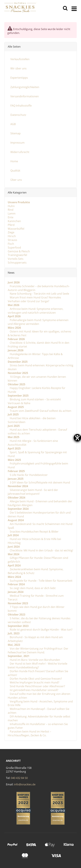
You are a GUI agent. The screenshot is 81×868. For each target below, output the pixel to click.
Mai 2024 (14, 554)
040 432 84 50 (19, 778)
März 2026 (14, 328)
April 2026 (14, 316)
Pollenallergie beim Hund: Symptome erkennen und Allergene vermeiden (38, 322)
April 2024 (14, 565)
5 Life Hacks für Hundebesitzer (28, 475)
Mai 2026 (14, 305)
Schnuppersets (17, 263)
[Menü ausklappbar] (74, 8)
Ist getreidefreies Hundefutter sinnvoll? (34, 690)
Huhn (11, 206)
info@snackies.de (25, 784)
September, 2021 (19, 656)
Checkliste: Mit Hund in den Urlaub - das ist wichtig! (41, 550)
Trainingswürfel (17, 255)
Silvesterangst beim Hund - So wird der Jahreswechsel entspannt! (33, 492)
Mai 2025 (14, 437)
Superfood (14, 248)
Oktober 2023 (16, 615)
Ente (11, 217)
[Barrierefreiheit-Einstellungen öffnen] (77, 438)
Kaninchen (14, 221)
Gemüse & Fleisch (19, 251)
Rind (11, 210)
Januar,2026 (16, 350)
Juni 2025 (14, 426)
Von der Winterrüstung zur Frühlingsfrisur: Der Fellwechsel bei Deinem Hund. (38, 650)
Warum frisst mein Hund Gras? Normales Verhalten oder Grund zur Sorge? (34, 299)
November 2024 (18, 486)
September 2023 (18, 626)
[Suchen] (65, 8)
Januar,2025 (16, 479)
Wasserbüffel (16, 229)
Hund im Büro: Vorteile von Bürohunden (35, 660)
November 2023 (18, 603)
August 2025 (16, 407)
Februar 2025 (16, 471)
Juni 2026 (14, 282)
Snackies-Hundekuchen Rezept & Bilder (34, 531)
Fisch (11, 244)
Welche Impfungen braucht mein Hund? (34, 682)
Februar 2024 (16, 584)
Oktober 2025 (16, 384)
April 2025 (14, 448)
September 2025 (18, 396)
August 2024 (16, 520)
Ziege (11, 232)
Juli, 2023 (14, 633)
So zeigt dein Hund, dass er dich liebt (32, 588)
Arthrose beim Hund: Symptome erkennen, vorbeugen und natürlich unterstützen (36, 311)
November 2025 (18, 373)
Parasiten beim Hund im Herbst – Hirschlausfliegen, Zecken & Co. (29, 733)
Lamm (12, 213)
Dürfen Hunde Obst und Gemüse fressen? (35, 679)
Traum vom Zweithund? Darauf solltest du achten (40, 411)
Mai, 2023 (14, 645)
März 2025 (14, 460)
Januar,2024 (16, 592)
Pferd (11, 225)
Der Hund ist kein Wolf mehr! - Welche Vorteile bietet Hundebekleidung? (38, 665)
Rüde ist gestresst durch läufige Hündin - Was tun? (41, 630)
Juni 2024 (14, 547)
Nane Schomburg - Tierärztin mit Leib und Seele (39, 294)
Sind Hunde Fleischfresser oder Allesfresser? (37, 686)
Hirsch (12, 236)
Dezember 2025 (18, 362)
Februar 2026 (16, 339)
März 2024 (14, 577)
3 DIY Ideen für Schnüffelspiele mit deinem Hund (40, 482)
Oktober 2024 (16, 498)
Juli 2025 (13, 414)
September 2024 (18, 509)
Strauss (12, 240)
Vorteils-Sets (16, 259)
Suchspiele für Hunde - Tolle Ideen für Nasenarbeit (41, 580)
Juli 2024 (13, 535)
